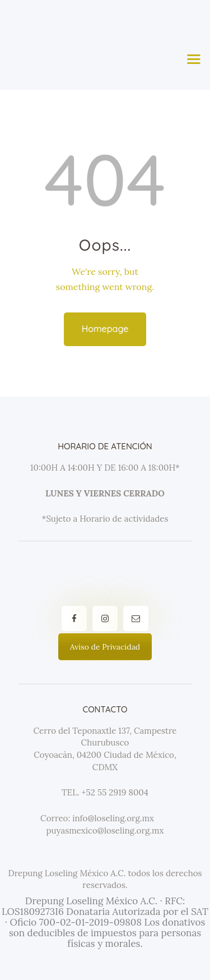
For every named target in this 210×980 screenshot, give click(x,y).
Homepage (105, 329)
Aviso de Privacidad (105, 647)
